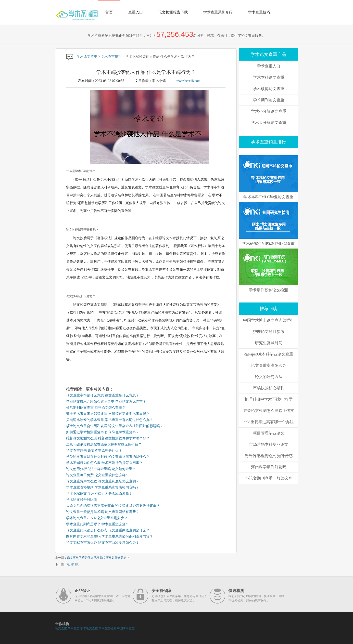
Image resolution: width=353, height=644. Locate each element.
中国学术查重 (126, 628)
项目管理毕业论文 (269, 433)
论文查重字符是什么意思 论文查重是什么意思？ (103, 395)
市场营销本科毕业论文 (269, 444)
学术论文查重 (87, 57)
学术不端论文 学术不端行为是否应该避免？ (99, 493)
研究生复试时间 (269, 343)
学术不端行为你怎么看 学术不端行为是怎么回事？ (104, 463)
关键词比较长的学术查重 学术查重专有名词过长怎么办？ (110, 420)
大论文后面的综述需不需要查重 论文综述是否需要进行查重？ (113, 506)
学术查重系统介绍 (218, 12)
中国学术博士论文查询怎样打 (269, 320)
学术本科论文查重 (269, 77)
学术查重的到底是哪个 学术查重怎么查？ (98, 524)
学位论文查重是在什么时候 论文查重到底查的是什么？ (108, 457)
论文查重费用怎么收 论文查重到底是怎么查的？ (103, 481)
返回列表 (73, 564)
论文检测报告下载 (173, 12)
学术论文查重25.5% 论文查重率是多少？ (97, 518)
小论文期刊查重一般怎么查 (269, 478)
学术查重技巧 (259, 12)
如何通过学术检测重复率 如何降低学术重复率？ (103, 432)
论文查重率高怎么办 (269, 365)
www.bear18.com (189, 81)
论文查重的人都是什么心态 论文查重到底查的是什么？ (108, 530)
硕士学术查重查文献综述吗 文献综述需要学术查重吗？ (108, 414)
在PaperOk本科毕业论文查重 (269, 354)
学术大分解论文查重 (269, 123)
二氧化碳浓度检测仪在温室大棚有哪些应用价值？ (104, 444)
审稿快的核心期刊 (269, 388)
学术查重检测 (107, 628)
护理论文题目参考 (269, 332)
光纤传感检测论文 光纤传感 (269, 456)
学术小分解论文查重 (269, 111)
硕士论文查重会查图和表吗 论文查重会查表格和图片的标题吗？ (115, 426)
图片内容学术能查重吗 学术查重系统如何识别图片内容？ (110, 536)
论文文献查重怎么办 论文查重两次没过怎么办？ (103, 543)
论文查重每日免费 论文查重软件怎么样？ (98, 475)
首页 (109, 12)
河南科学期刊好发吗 (269, 467)
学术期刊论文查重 (269, 100)
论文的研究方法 (269, 377)
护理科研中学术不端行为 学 (269, 399)
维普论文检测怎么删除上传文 (269, 411)
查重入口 (136, 12)
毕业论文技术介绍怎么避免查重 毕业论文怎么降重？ (106, 401)
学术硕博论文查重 (269, 89)
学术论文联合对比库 (82, 500)
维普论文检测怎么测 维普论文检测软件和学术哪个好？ (108, 438)
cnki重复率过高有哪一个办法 (269, 422)
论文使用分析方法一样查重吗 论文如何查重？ (101, 469)
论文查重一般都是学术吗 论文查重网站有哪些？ (103, 512)
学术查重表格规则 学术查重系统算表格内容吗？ (103, 487)
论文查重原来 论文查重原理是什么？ (94, 451)
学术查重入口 (269, 66)
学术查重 (74, 628)
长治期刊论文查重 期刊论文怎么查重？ (96, 408)
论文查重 (61, 628)
